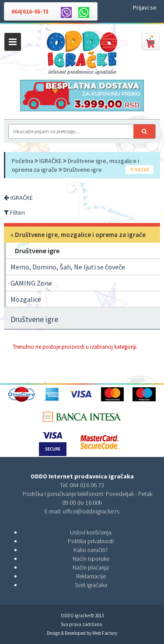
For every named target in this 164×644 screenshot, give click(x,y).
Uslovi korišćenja (91, 532)
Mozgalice (26, 299)
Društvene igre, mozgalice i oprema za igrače (80, 235)
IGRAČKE (51, 161)
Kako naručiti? (91, 550)
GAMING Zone (31, 283)
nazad (140, 169)
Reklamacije (91, 576)
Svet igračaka (91, 585)
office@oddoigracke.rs (91, 511)
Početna (23, 161)
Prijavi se (145, 7)
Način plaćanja (91, 567)
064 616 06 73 (87, 485)
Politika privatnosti (91, 541)
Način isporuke (91, 559)
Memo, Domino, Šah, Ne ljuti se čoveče (68, 267)
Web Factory (105, 633)
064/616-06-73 (30, 11)
